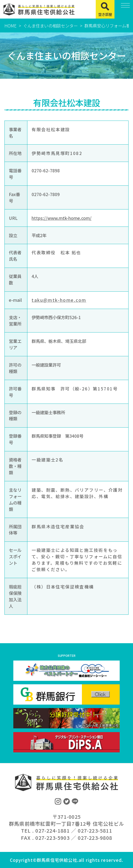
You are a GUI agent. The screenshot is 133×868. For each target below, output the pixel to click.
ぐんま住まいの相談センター (50, 26)
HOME (10, 26)
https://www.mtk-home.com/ (62, 218)
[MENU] (124, 9)
